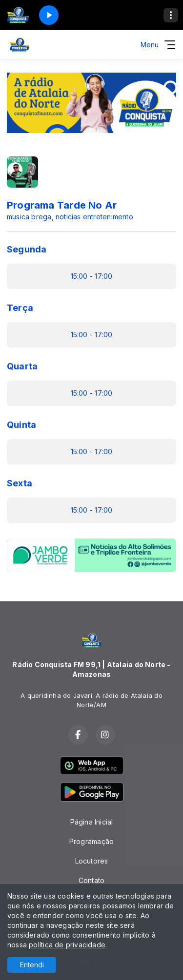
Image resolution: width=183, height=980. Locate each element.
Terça (20, 308)
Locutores (92, 861)
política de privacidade (67, 945)
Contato (91, 880)
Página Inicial (92, 822)
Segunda (27, 249)
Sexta (20, 483)
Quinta (21, 425)
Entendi (32, 965)
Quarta (22, 366)
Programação (91, 841)
